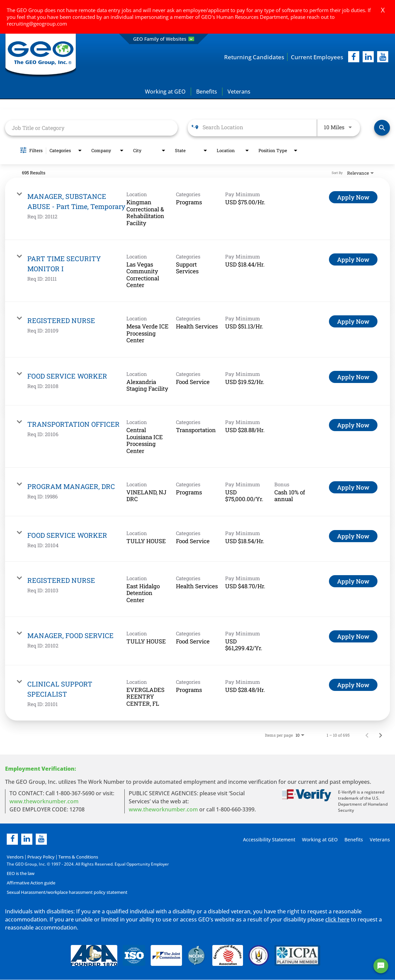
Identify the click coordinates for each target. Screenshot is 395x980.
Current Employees (316, 57)
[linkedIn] (368, 57)
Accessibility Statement (268, 839)
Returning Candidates (250, 57)
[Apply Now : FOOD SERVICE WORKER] (353, 377)
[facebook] (354, 57)
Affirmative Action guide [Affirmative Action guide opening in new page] (30, 883)
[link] (197, 209)
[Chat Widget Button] (381, 966)
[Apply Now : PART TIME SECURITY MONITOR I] (353, 259)
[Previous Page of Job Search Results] (367, 735)
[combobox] (91, 128)
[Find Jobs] (382, 128)
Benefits (207, 92)
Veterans (239, 92)
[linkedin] (27, 839)
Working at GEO (165, 92)
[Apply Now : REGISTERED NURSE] (353, 322)
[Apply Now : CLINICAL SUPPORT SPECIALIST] (353, 685)
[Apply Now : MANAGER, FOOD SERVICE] (353, 636)
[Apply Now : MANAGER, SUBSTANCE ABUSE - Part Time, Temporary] (353, 198)
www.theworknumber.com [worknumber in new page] (44, 801)
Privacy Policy (39, 857)
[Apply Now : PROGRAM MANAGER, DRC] (353, 488)
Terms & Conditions (74, 857)
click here (337, 919)
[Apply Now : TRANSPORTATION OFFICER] (353, 425)
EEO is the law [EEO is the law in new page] (20, 873)
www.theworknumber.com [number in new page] (163, 809)
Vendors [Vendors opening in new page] (15, 857)
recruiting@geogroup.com (37, 24)
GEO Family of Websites (164, 39)
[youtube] (383, 57)
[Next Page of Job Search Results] (381, 735)
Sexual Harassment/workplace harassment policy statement (65, 892)
